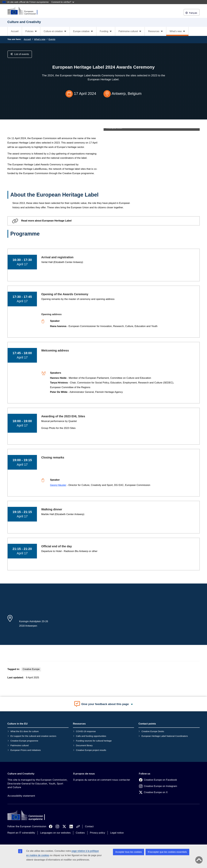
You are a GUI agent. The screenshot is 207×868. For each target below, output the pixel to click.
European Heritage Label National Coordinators (165, 736)
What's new (40, 39)
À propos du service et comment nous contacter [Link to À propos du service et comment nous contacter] (102, 780)
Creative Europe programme (24, 741)
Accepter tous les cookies (129, 852)
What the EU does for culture (25, 731)
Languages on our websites (55, 833)
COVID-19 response (86, 731)
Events (52, 39)
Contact (89, 826)
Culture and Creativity (21, 774)
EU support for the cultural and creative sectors (33, 736)
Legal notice (117, 833)
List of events (20, 54)
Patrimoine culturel (19, 745)
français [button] (192, 13)
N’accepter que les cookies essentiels (167, 852)
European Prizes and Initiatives (26, 750)
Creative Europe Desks (153, 731)
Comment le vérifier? (63, 2)
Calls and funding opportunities (91, 736)
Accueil (15, 31)
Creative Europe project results (91, 750)
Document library (84, 745)
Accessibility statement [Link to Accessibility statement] (21, 796)
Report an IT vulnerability (21, 833)
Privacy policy (98, 833)
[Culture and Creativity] (24, 11)
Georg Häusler (58, 485)
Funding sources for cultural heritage (94, 741)
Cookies (80, 833)
